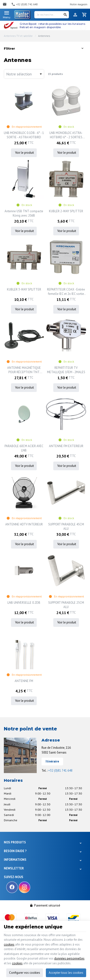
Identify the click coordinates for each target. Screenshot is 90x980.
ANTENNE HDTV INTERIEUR (24, 524)
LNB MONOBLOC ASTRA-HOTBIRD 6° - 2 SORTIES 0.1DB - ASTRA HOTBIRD (66, 135)
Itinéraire (52, 761)
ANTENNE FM (24, 681)
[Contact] (5, 4)
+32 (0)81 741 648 (60, 771)
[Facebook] (12, 887)
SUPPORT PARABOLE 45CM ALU (66, 526)
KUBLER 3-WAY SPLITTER (24, 289)
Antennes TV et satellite (18, 36)
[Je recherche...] (52, 15)
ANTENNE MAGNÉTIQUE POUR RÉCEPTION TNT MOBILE (24, 370)
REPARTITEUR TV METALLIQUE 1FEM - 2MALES (66, 370)
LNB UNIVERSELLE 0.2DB (24, 603)
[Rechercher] (65, 15)
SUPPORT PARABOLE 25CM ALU (66, 605)
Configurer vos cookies (25, 973)
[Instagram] (24, 887)
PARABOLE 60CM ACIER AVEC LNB (24, 448)
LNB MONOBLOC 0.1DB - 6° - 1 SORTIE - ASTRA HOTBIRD (24, 135)
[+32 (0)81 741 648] (24, 4)
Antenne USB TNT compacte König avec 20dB (24, 213)
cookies (9, 944)
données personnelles (69, 958)
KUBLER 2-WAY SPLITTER (66, 211)
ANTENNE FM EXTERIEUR (66, 446)
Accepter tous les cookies (66, 973)
